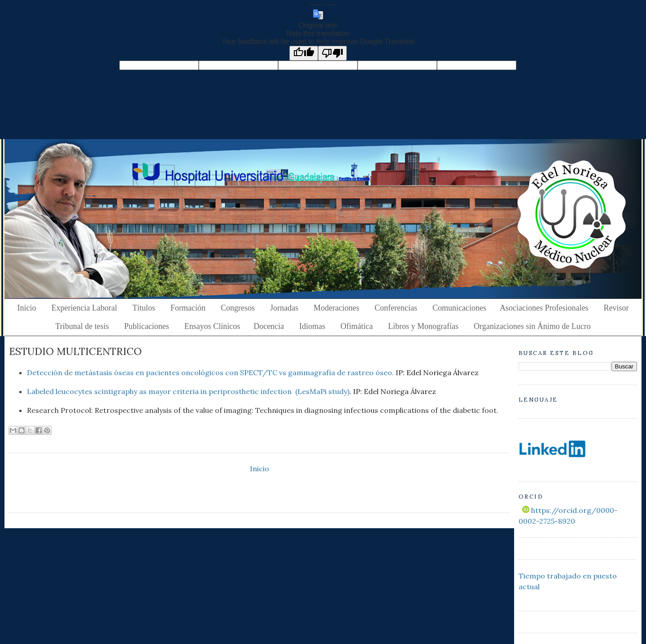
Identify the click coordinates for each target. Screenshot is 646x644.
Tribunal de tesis (82, 326)
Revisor (616, 308)
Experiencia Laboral (84, 308)
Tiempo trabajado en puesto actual (568, 581)
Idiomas (312, 326)
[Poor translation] (332, 53)
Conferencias (396, 308)
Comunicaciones (459, 308)
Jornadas (284, 308)
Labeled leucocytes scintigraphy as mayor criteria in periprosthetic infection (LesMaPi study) (188, 391)
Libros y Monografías (423, 326)
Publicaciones (147, 326)
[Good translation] (304, 53)
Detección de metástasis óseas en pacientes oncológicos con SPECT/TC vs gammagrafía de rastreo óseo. (210, 372)
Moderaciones (336, 308)
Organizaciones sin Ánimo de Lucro (532, 326)
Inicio (27, 308)
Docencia (269, 326)
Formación (188, 308)
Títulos (144, 308)
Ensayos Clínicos (212, 326)
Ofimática (357, 326)
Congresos (238, 308)
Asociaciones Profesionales (544, 308)
